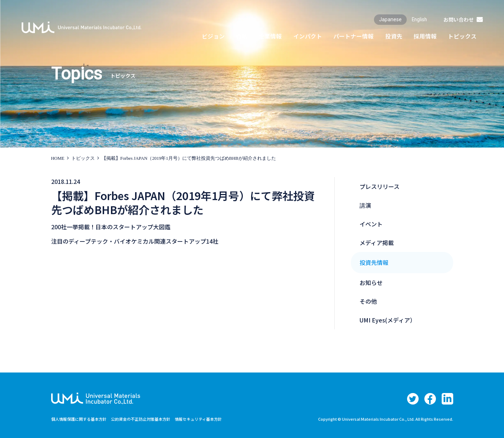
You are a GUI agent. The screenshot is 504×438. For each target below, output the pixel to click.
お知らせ (371, 283)
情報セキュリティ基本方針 (211, 419)
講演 (365, 205)
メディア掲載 (377, 243)
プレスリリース (380, 186)
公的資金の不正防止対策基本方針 (148, 419)
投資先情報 (374, 262)
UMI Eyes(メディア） (388, 320)
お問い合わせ (458, 19)
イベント (371, 224)
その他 (368, 301)
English (418, 19)
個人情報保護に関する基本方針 (81, 419)
